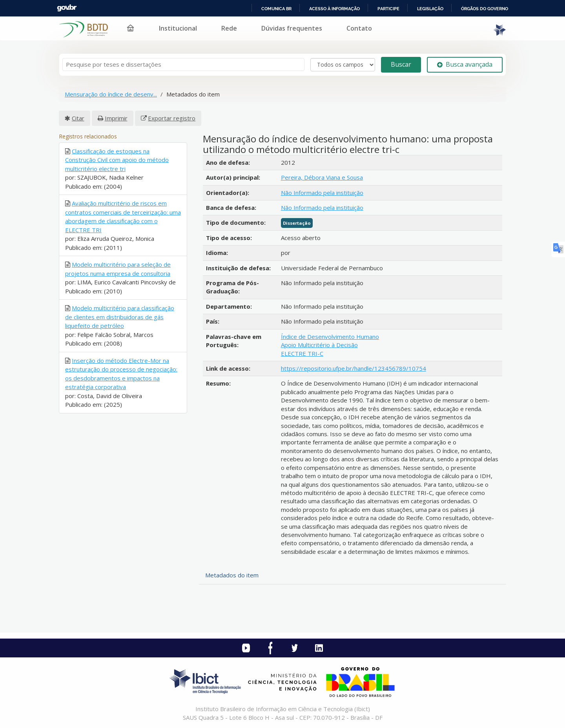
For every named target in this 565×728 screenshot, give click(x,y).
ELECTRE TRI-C (302, 353)
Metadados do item (232, 575)
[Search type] (343, 65)
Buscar (401, 64)
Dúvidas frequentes (292, 28)
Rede (229, 28)
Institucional (178, 28)
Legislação (430, 9)
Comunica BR (276, 9)
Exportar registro (172, 118)
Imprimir (116, 118)
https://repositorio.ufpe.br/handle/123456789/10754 (354, 368)
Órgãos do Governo (485, 9)
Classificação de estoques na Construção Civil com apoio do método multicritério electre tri (117, 160)
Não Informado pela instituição (322, 193)
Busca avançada (465, 64)
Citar (78, 118)
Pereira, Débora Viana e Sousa (322, 177)
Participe (388, 9)
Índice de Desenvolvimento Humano (330, 337)
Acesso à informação (334, 9)
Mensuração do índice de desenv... (111, 94)
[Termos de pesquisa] (183, 65)
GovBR (67, 8)
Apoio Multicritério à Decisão (319, 345)
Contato (359, 28)
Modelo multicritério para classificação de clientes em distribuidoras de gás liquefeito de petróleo (120, 317)
